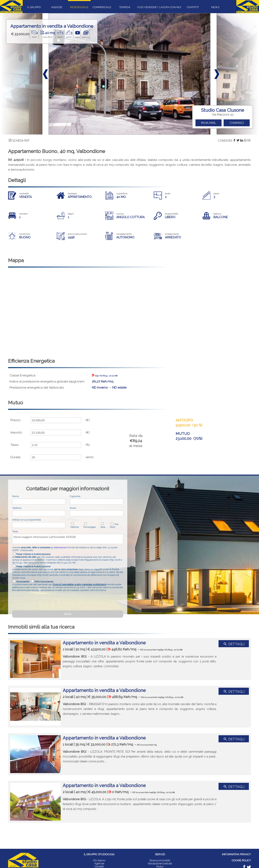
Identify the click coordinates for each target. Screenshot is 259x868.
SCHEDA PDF (19, 141)
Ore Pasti (114, 526)
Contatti (99, 866)
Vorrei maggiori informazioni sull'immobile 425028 (68, 539)
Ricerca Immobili (160, 860)
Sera (103, 527)
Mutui (160, 866)
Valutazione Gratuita (160, 863)
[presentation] (43, 600)
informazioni (60, 547)
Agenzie (99, 863)
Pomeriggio (90, 527)
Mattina (75, 527)
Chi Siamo (99, 860)
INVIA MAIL (209, 123)
